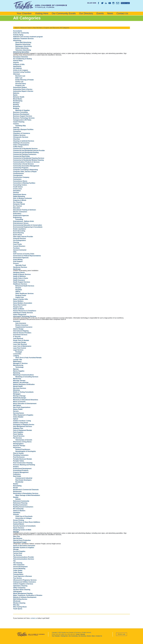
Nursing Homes (19, 413)
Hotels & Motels (19, 309)
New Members (38, 28)
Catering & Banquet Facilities (23, 129)
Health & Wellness (19, 276)
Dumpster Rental (19, 204)
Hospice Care (18, 307)
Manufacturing (18, 365)
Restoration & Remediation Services (26, 493)
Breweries (17, 107)
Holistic (18, 499)
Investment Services (20, 335)
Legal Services (18, 350)
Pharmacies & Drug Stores (22, 442)
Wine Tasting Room (20, 607)
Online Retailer (18, 417)
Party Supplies (18, 432)
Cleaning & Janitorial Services (24, 141)
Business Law (20, 76)
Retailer (16, 497)
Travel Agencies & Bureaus (23, 576)
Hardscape (17, 269)
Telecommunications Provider (23, 557)
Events (100, 13)
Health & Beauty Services (22, 274)
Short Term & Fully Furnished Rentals (28, 358)
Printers (16, 467)
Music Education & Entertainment (25, 404)
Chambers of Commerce (22, 133)
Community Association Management (26, 166)
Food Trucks (17, 244)
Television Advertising (23, 50)
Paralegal (19, 352)
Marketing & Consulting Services (27, 377)
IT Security (17, 337)
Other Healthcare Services (24, 293)
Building (16, 108)
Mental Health (18, 386)
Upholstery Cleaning (20, 586)
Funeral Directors (19, 246)
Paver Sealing (18, 434)
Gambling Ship (21, 126)
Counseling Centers (20, 185)
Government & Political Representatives (27, 256)
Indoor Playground (20, 315)
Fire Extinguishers (20, 240)
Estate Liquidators (20, 229)
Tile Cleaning (18, 563)
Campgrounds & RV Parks (22, 120)
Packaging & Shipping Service (24, 425)
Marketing (17, 373)
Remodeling (17, 486)
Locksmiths (17, 354)
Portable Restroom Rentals (22, 459)
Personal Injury (21, 84)
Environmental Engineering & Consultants (28, 227)
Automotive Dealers (20, 87)
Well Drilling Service (20, 599)
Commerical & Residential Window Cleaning (28, 160)
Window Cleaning (19, 603)
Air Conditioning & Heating (22, 59)
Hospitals (19, 290)
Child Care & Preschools (24, 516)
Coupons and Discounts (51, 28)
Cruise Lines (18, 189)
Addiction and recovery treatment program (28, 37)
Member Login (122, 634)
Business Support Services (23, 116)
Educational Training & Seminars (25, 210)
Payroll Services (19, 436)
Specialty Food (21, 265)
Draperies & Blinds (20, 200)
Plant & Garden (18, 453)
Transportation (18, 574)
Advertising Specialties (21, 52)
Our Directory (86, 13)
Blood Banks (18, 99)
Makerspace (17, 361)
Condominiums (18, 173)
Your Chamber (24, 13)
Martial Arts (17, 379)
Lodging (16, 356)
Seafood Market (19, 524)
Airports (16, 63)
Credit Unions (18, 187)
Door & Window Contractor (22, 198)
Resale (16, 488)
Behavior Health (19, 97)
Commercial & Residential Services (25, 149)
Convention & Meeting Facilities (24, 183)
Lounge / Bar (18, 360)
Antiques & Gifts (19, 64)
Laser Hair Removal (20, 344)
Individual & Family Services (23, 313)
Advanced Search (26, 28)
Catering (16, 128)
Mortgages (17, 394)
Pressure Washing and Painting (24, 465)
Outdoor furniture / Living (22, 421)
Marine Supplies (19, 371)
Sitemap (83, 634)
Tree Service (17, 578)
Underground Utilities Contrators (25, 582)
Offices (18, 292)
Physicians (17, 448)
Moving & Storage (19, 396)
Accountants (18, 31)
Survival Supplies (19, 551)
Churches (17, 139)
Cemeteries (17, 131)
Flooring (16, 242)
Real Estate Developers (23, 480)
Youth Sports (18, 609)
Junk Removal (18, 338)
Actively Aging (18, 35)
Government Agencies (21, 258)
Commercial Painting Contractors (25, 154)
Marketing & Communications (23, 375)
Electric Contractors (20, 212)
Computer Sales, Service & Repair (25, 172)
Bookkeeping (18, 101)
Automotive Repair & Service (23, 91)
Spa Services (18, 538)
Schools (16, 514)
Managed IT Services (20, 363)
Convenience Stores (20, 181)
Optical (16, 419)
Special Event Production (22, 540)
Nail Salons (17, 405)
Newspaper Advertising (23, 46)
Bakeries (16, 93)
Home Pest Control (20, 305)
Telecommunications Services (24, 559)
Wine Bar (16, 605)
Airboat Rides (18, 61)
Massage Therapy (19, 381)
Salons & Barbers (19, 511)
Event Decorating (19, 231)
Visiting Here (42, 13)
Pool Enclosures (19, 457)
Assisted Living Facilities (22, 72)
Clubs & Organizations (21, 145)
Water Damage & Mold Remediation (28, 495)
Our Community (73, 636)
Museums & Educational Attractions (26, 400)
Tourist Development (20, 567)
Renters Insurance (22, 325)
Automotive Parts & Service (23, 89)
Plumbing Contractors (21, 455)
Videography (18, 591)
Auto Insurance (21, 323)
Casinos (16, 124)
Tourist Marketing (19, 569)
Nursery (16, 411)
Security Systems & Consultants (24, 526)
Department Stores (20, 194)
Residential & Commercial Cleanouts (26, 490)
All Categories (65, 28)
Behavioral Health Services (25, 286)
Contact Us (122, 13)
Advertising (17, 40)
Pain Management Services (23, 426)
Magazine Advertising (23, 44)
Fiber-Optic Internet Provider (23, 237)
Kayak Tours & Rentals (21, 340)
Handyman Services (20, 267)
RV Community (18, 509)
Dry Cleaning (18, 202)
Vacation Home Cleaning (22, 590)
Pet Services (17, 438)
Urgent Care (20, 297)
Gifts (15, 252)
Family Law (19, 82)
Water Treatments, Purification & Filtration (28, 595)
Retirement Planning (20, 503)
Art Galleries (17, 68)
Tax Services (18, 555)
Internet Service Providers (22, 333)
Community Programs (21, 168)
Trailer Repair (18, 572)
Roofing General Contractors (23, 507)
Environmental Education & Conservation (28, 225)
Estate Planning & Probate (25, 80)
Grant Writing (18, 260)
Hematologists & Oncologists (26, 451)
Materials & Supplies (23, 110)
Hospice (18, 288)
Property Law (20, 85)
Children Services (19, 135)
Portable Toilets (19, 461)
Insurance (17, 321)
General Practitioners (23, 449)
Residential (19, 482)
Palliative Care (18, 428)
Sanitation (17, 513)
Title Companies (19, 565)
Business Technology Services (24, 118)
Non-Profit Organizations (22, 407)
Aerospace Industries (21, 57)
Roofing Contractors (20, 505)
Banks (15, 95)
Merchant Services (20, 388)
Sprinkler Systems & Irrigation (24, 548)
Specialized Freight (20, 542)
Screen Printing (19, 520)
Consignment (18, 175)
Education (17, 208)
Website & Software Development (25, 597)
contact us (34, 618)
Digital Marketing (19, 196)
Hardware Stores (19, 272)
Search (17, 28)
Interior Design (18, 329)
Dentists (16, 193)
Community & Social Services (23, 164)
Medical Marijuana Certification (24, 384)
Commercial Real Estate (21, 156)
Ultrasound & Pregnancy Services (25, 580)
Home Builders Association (23, 303)
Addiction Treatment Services (23, 39)
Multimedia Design (20, 398)
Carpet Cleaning (19, 122)
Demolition (17, 191)
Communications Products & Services (26, 162)
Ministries (17, 390)
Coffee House (18, 147)
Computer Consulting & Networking (25, 170)
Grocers (16, 263)
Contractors (17, 179)
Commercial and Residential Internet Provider (29, 151)
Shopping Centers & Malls (22, 530)
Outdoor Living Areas (21, 423)
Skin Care (17, 536)
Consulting (19, 219)
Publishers (17, 474)
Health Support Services (22, 282)
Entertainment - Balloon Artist (23, 221)
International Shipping (21, 331)
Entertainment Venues (21, 223)
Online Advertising (22, 48)
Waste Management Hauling (23, 593)
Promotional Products (21, 470)
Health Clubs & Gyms (21, 278)
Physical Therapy (19, 446)
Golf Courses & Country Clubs (24, 254)
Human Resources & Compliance (25, 311)
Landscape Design (20, 342)
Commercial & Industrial (24, 478)
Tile (14, 561)
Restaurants (17, 491)
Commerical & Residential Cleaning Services (29, 158)
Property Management (21, 472)
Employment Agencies (21, 216)
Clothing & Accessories (21, 143)
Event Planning (18, 233)
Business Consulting (20, 112)
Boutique (16, 103)
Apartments (17, 66)
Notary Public (18, 409)
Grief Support (18, 261)
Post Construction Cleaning (23, 463)
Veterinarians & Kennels (24, 440)
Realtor (16, 484)
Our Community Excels (64, 13)
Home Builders (18, 301)
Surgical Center (21, 295)
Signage (16, 532)
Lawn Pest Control (20, 348)
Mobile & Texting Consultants (23, 392)
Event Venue (17, 235)
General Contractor (20, 250)
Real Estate (17, 476)
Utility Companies (19, 588)
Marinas (16, 369)
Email (78, 634)
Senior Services (19, 528)
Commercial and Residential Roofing (26, 152)
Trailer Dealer (18, 570)
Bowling (16, 105)
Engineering (17, 217)
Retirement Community (21, 501)
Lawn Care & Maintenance (22, 346)
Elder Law (19, 78)
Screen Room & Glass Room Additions (27, 522)
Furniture (16, 248)
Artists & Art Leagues (21, 70)
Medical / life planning (21, 382)
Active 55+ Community (21, 33)
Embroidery (17, 214)
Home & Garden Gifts (21, 299)
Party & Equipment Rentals (22, 430)
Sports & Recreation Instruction (24, 546)
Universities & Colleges (24, 518)
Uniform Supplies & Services (23, 584)
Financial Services (20, 238)
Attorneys (17, 74)
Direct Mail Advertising (23, 42)
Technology (19, 367)
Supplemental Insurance (24, 327)
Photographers (18, 444)
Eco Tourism (18, 206)
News (110, 13)
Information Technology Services (25, 316)
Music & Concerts (19, 402)
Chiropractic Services (21, 137)
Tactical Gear (18, 553)
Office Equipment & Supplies (23, 415)
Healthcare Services (20, 284)
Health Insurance (19, 280)
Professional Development (22, 469)
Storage (16, 549)
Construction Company (21, 177)
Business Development (21, 114)
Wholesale (17, 601)
